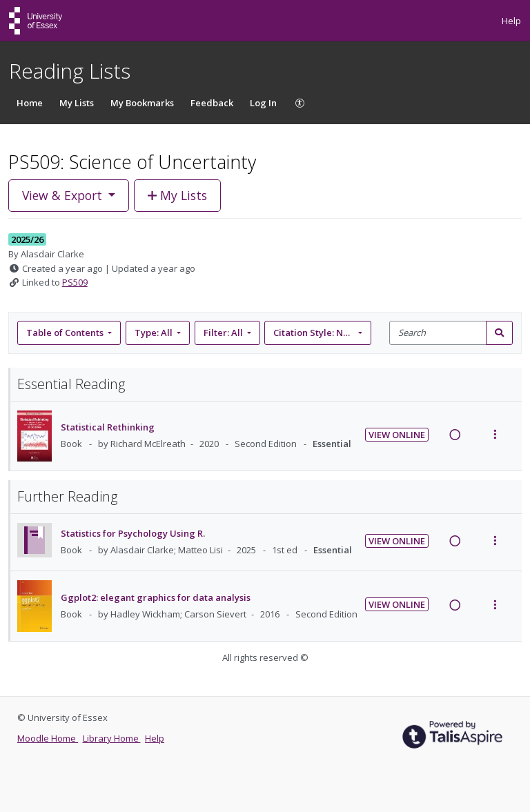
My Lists (77, 103)
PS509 (75, 282)
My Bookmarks (142, 103)
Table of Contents (66, 333)
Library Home (112, 738)
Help (511, 21)
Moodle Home (48, 738)
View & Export (64, 195)
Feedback (212, 103)
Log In (263, 103)
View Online (397, 435)
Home (30, 103)
